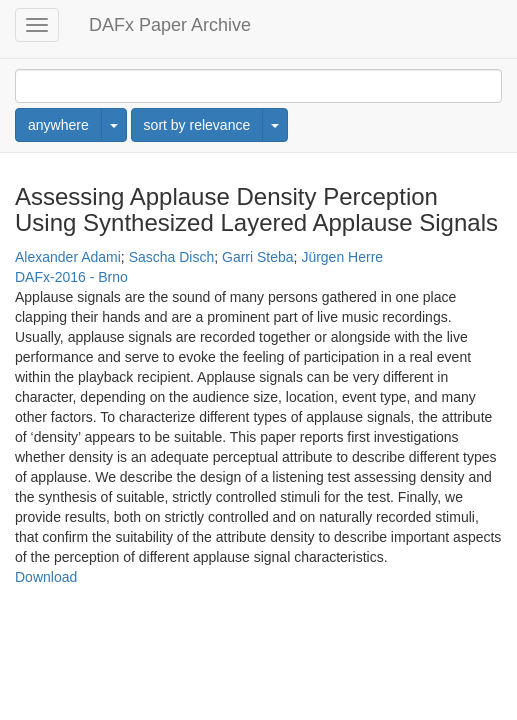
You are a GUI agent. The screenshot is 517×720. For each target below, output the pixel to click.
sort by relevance (197, 125)
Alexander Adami (68, 257)
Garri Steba (258, 257)
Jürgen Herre (342, 257)
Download (46, 577)
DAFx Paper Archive (170, 25)
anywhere (58, 125)
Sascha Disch (172, 257)
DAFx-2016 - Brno (71, 277)
